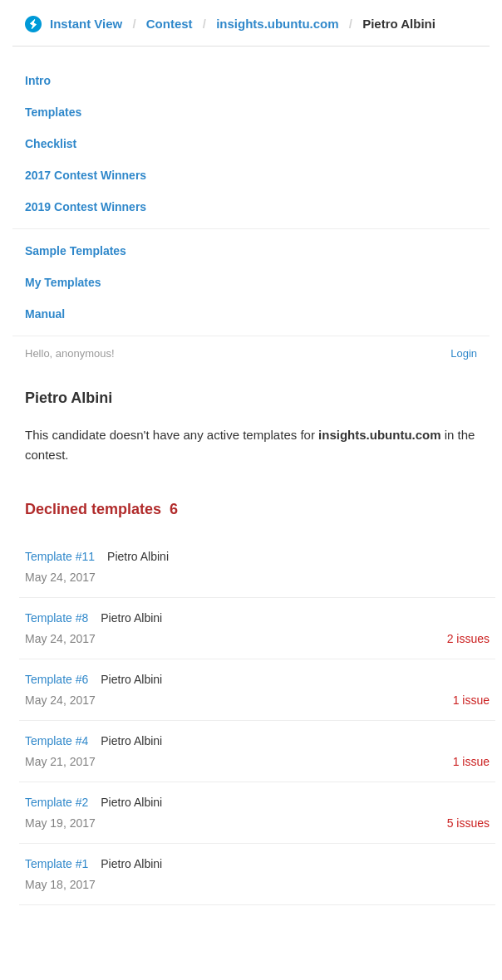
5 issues (468, 823)
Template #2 (57, 802)
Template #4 (57, 741)
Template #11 (60, 556)
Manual (45, 314)
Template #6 (57, 679)
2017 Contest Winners (86, 175)
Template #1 (57, 864)
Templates (53, 112)
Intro (38, 81)
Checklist (51, 144)
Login (464, 353)
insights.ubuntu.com (278, 24)
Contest (170, 24)
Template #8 (57, 618)
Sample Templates (76, 251)
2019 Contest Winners (86, 207)
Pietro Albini (138, 556)
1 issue (471, 700)
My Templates (63, 282)
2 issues (468, 639)
